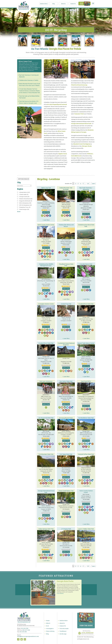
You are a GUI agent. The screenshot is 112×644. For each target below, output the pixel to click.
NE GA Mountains (25, 203)
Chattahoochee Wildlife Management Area (46, 265)
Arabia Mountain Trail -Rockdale (66, 189)
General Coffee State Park (86, 454)
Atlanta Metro (25, 192)
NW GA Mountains (25, 205)
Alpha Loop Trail (46, 188)
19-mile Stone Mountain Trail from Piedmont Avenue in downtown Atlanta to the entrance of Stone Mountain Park (29, 91)
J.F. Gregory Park (66, 529)
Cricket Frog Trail (66, 304)
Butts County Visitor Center (46, 225)
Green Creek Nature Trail (66, 491)
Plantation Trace (25, 207)
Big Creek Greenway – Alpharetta (86, 189)
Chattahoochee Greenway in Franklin (29, 80)
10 (88, 183)
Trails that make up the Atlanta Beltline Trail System (29, 97)
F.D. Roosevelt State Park (46, 418)
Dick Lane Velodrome (46, 381)
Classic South (24, 194)
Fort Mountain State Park (46, 454)
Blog (54, 4)
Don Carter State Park (66, 381)
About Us (63, 4)
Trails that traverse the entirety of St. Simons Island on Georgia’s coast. (29, 102)
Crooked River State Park (86, 304)
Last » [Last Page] (94, 183)
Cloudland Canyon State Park (66, 265)
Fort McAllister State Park (86, 418)
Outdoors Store (44, 4)
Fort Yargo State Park (66, 454)
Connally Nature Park (86, 264)
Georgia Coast (24, 197)
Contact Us (73, 4)
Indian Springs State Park (46, 529)
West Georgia (24, 209)
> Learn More (46, 220)
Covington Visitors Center (46, 304)
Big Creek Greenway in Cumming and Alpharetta (29, 76)
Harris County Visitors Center (86, 492)
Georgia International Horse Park (46, 492)
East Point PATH (86, 381)
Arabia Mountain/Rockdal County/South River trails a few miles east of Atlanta (30, 85)
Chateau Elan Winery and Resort (66, 226)
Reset (19, 211)
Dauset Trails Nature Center (86, 343)
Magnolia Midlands (26, 201)
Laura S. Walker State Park (86, 529)
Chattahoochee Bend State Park (86, 226)
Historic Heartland (26, 199)
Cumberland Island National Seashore (66, 344)
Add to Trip (46, 212)
